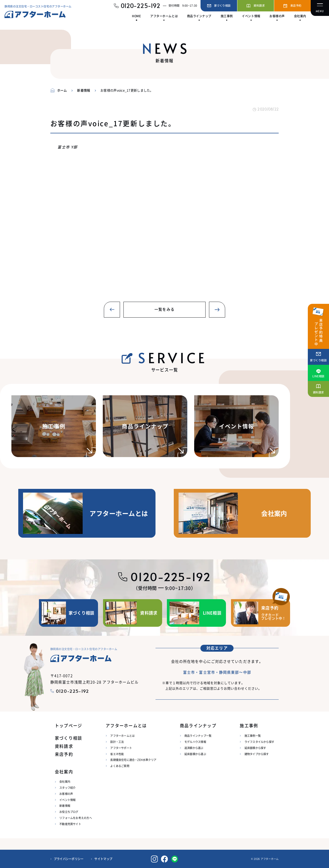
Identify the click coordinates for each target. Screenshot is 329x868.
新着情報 (65, 806)
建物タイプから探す (257, 754)
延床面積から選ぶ (195, 754)
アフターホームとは (122, 736)
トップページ (68, 725)
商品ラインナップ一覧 (198, 736)
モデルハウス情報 (195, 742)
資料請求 (64, 746)
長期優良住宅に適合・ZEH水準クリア (133, 760)
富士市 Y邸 (67, 147)
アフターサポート (121, 748)
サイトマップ (103, 859)
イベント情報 (67, 800)
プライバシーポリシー (69, 859)
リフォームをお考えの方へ (75, 818)
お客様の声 (66, 794)
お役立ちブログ (69, 812)
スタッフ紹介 (67, 788)
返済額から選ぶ (194, 748)
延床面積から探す (255, 748)
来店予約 (64, 754)
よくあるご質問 (120, 766)
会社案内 (65, 781)
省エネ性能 (117, 754)
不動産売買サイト (70, 824)
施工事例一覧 (253, 736)
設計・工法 (117, 742)
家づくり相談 (68, 738)
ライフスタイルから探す (259, 742)
